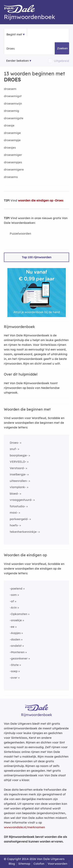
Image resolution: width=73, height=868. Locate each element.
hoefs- (14, 525)
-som (13, 595)
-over (14, 678)
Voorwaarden (58, 864)
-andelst (16, 646)
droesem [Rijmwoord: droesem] (10, 89)
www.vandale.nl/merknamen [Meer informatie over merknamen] (24, 827)
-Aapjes (15, 633)
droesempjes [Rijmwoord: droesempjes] (13, 162)
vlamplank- (18, 487)
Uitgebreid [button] (62, 61)
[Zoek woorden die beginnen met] (25, 49)
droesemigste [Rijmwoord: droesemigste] (14, 118)
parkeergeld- (19, 519)
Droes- (14, 443)
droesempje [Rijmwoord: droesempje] (12, 140)
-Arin (13, 607)
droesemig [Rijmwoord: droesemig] (11, 111)
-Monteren (17, 652)
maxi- (14, 513)
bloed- (14, 494)
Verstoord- (17, 468)
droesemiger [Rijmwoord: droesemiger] (13, 155)
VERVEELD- (18, 462)
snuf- (13, 449)
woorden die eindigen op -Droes (41, 200)
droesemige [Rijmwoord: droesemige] (12, 133)
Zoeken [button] (62, 48)
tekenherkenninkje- (24, 532)
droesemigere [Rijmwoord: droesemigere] (14, 169)
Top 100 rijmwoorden (37, 257)
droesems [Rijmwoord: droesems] (11, 177)
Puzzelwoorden (20, 233)
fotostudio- (18, 506)
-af (12, 601)
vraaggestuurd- (21, 500)
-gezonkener (19, 658)
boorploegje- (19, 455)
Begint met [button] (14, 34)
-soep (14, 671)
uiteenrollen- (19, 481)
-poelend (16, 588)
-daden (15, 639)
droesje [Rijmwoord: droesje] (9, 125)
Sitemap (24, 864)
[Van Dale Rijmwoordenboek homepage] (21, 10)
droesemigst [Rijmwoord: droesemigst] (13, 96)
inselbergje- (18, 474)
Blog (12, 864)
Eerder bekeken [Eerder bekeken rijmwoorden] (18, 61)
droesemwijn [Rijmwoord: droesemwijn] (13, 103)
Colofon (39, 864)
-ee (12, 627)
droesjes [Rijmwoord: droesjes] (10, 148)
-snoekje (16, 620)
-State (14, 665)
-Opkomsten (18, 614)
